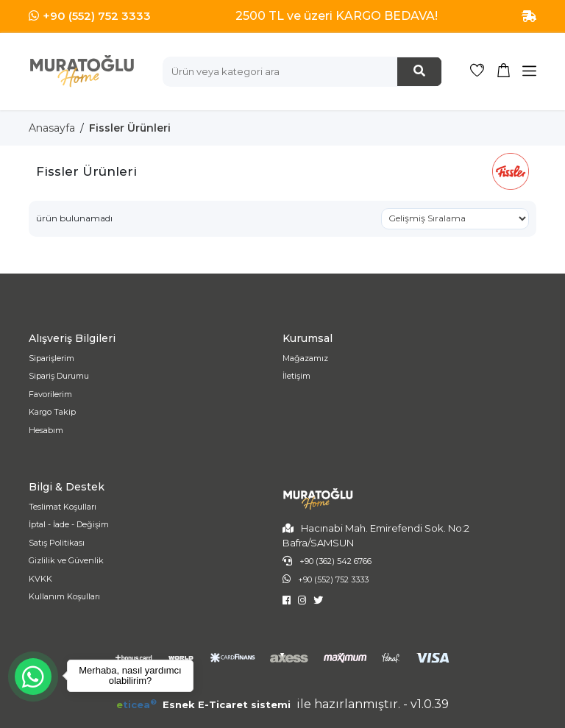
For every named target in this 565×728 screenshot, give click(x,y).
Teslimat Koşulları (63, 507)
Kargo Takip (52, 412)
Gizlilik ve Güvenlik (66, 560)
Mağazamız (305, 358)
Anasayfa (52, 128)
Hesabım (46, 430)
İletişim (296, 376)
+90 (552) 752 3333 (97, 16)
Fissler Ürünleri (130, 128)
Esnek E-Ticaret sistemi (205, 704)
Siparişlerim (51, 358)
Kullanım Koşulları (64, 596)
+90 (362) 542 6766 (335, 561)
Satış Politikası (57, 543)
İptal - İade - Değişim (69, 524)
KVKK (40, 579)
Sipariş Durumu (59, 376)
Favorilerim (50, 394)
